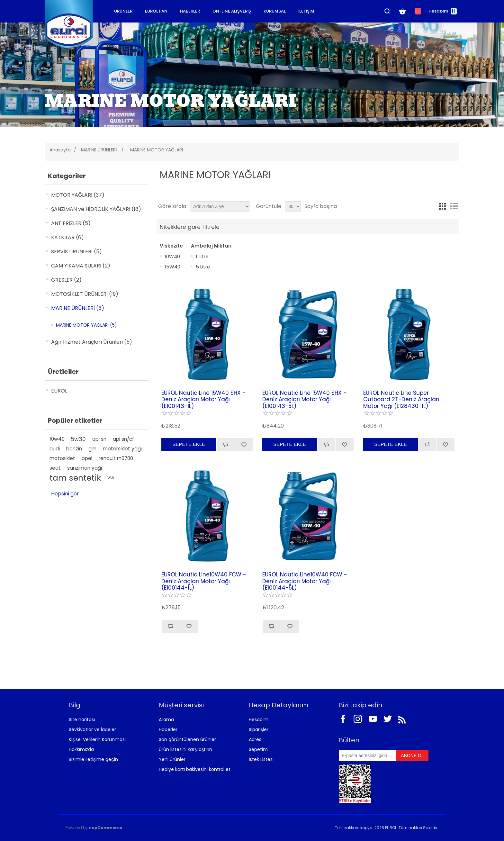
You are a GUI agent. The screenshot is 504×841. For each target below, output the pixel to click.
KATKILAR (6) (67, 237)
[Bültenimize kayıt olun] (368, 755)
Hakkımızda (81, 749)
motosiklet (62, 458)
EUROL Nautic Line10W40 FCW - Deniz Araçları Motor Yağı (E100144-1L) (204, 581)
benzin (74, 449)
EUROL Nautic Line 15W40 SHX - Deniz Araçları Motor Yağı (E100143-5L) (304, 399)
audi (55, 449)
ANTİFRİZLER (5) (71, 223)
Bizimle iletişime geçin (93, 759)
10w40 (57, 439)
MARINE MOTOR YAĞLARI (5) (86, 325)
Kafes (442, 206)
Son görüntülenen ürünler (187, 739)
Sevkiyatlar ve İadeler (92, 729)
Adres (255, 739)
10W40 (172, 256)
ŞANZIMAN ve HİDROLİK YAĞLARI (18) (96, 209)
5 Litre (203, 267)
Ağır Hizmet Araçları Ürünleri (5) (92, 342)
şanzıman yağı (85, 468)
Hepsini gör (65, 494)
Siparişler (259, 729)
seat (55, 468)
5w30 (78, 439)
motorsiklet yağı (122, 449)
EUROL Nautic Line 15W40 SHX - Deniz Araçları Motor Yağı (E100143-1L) (203, 399)
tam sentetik (75, 478)
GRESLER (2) (66, 280)
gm (92, 449)
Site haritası (82, 719)
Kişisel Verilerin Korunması (97, 739)
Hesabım (259, 719)
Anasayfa (60, 150)
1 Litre (202, 256)
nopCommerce (105, 828)
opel (87, 458)
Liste (454, 206)
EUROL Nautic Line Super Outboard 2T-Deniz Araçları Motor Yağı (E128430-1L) (401, 399)
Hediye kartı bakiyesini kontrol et (195, 769)
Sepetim (258, 749)
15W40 (172, 267)
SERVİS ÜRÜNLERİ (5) (76, 252)
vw (111, 478)
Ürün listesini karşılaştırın (185, 749)
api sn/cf (123, 439)
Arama (166, 719)
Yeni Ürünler (172, 759)
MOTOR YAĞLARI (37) (78, 195)
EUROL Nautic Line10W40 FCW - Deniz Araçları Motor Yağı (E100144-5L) (305, 581)
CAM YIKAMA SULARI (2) (81, 266)
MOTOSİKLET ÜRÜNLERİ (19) (85, 294)
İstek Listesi (261, 759)
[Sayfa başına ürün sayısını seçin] (293, 206)
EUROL (59, 391)
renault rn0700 (116, 458)
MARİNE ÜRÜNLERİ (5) (78, 308)
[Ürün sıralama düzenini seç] (220, 206)
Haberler (168, 729)
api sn (99, 439)
